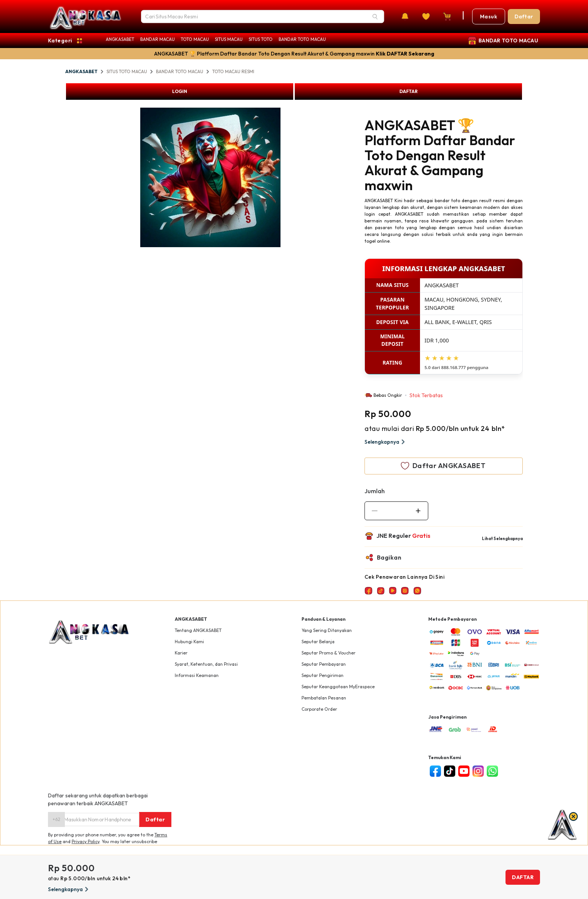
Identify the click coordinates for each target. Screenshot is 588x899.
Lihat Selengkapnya (502, 539)
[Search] (375, 17)
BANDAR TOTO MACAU (302, 39)
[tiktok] (450, 771)
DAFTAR (409, 91)
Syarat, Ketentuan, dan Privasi (206, 664)
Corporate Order (319, 709)
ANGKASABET (120, 39)
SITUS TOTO (261, 39)
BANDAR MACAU (157, 39)
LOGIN (180, 91)
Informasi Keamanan (197, 675)
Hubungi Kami (189, 642)
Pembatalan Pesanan (324, 698)
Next (286, 179)
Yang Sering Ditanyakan (327, 630)
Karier (181, 653)
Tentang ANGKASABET (198, 630)
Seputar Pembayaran (324, 664)
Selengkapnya (386, 442)
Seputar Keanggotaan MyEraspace (338, 687)
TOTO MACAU (195, 39)
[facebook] (435, 771)
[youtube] (464, 771)
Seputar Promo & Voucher (328, 653)
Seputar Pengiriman (322, 675)
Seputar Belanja (318, 642)
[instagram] (478, 771)
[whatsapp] (492, 771)
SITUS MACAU (229, 39)
